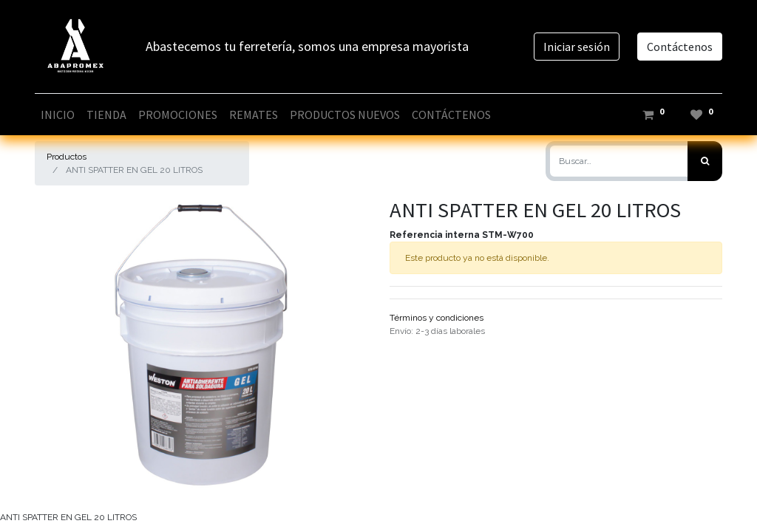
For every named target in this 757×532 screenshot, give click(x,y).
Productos (67, 157)
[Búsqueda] (705, 161)
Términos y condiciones (437, 318)
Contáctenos (680, 47)
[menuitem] (58, 115)
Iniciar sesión (577, 47)
